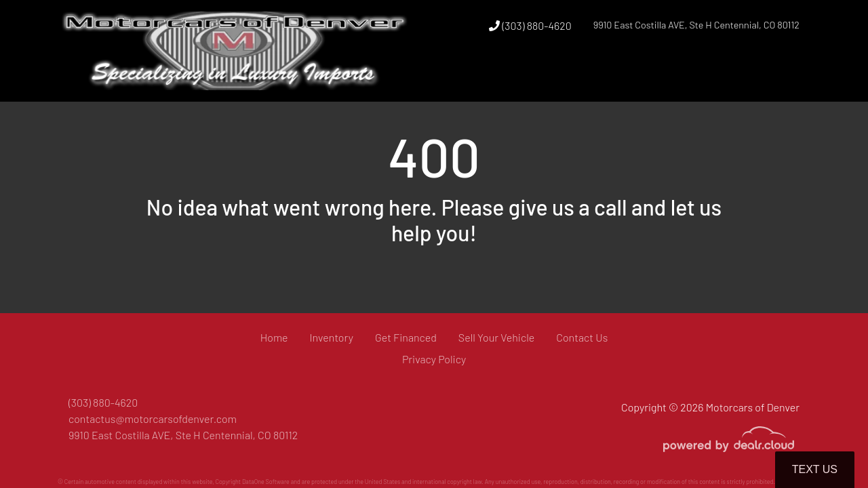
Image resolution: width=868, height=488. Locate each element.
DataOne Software (266, 482)
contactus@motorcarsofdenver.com (153, 419)
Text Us (815, 469)
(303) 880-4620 (530, 25)
